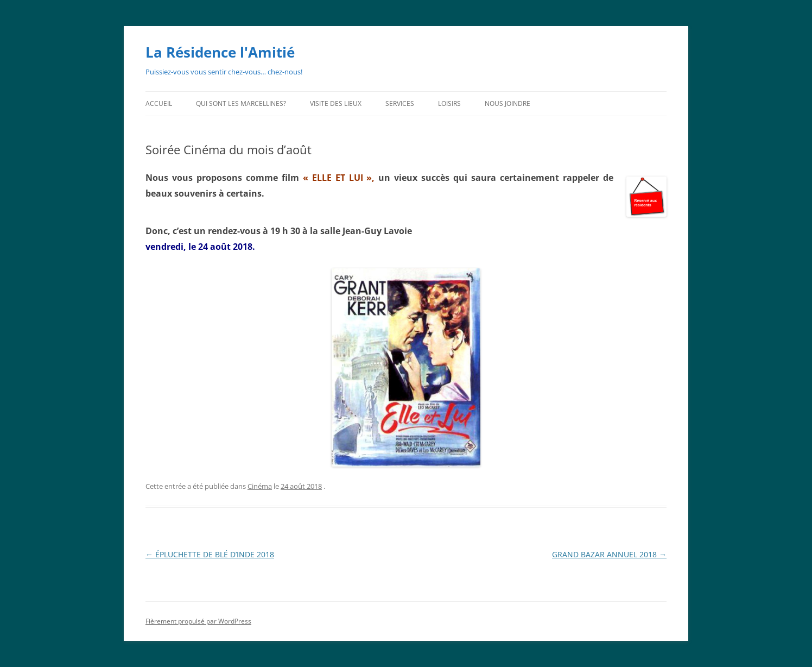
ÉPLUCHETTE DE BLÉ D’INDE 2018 (210, 554)
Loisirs (449, 103)
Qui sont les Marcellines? (241, 103)
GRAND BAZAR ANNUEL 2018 (609, 554)
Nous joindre (507, 103)
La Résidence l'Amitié (220, 52)
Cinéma (260, 486)
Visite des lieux (336, 103)
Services (400, 103)
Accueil (159, 103)
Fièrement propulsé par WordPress (198, 621)
